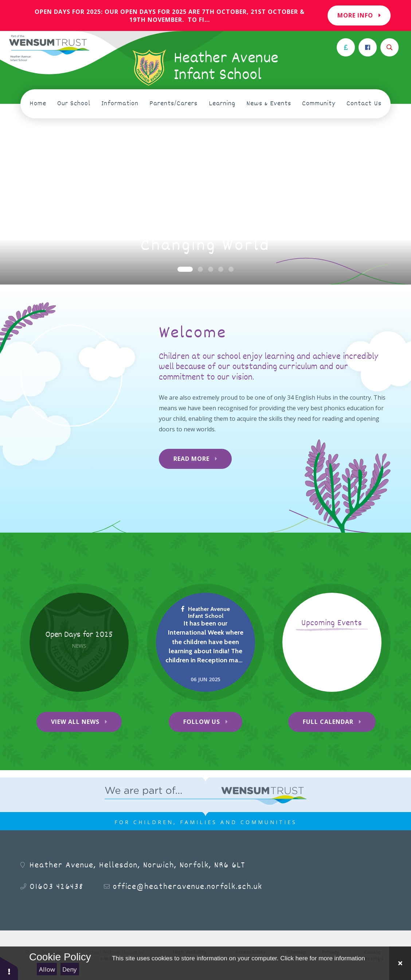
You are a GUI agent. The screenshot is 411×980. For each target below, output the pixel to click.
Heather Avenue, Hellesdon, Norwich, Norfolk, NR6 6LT (137, 866)
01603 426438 (56, 887)
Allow (47, 969)
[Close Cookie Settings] (400, 963)
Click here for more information (322, 958)
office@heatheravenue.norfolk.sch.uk (188, 887)
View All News (75, 722)
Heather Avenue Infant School (205, 612)
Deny (70, 969)
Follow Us (202, 722)
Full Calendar (328, 722)
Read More (191, 459)
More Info (359, 15)
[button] (9, 968)
